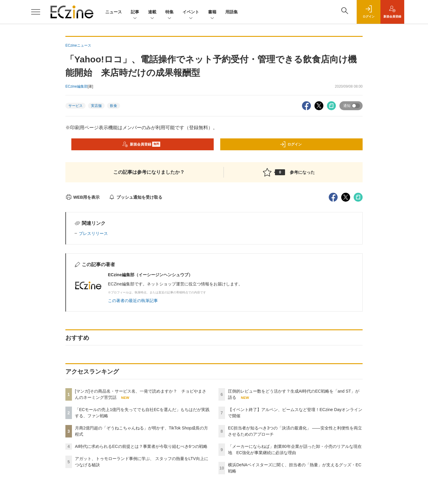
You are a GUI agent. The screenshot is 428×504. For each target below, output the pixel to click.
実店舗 (96, 106)
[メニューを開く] (36, 12)
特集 (169, 12)
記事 (135, 12)
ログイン (291, 144)
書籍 (212, 12)
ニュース (114, 12)
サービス (75, 106)
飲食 (114, 106)
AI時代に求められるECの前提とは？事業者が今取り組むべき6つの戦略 (141, 446)
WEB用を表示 (82, 197)
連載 (152, 12)
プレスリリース (93, 233)
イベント (191, 12)
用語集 (232, 12)
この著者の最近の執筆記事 (133, 301)
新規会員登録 (141, 144)
